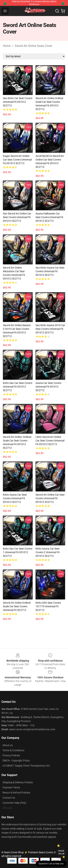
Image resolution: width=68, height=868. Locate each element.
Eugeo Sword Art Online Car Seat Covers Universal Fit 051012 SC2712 (17, 160)
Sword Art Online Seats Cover (33, 46)
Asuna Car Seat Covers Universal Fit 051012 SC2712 (48, 387)
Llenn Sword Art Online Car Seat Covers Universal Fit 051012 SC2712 (50, 441)
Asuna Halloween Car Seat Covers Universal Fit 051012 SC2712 (49, 217)
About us (8, 745)
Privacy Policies (11, 755)
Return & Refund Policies (16, 793)
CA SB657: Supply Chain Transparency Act (26, 766)
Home (7, 46)
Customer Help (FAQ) (14, 803)
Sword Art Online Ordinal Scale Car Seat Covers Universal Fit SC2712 (17, 606)
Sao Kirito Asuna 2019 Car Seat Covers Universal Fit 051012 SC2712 (50, 329)
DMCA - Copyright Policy (16, 761)
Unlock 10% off (61, 852)
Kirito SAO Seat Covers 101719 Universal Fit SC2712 (48, 606)
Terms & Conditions (13, 750)
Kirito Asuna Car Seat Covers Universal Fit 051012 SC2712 (15, 498)
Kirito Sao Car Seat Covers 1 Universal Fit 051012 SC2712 (18, 552)
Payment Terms (11, 787)
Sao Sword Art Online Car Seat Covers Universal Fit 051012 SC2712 (17, 217)
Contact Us (9, 798)
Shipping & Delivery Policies (18, 782)
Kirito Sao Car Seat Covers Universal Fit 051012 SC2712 (18, 387)
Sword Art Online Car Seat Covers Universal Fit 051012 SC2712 (50, 498)
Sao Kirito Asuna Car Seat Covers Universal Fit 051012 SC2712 (50, 271)
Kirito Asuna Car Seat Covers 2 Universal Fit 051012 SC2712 (48, 552)
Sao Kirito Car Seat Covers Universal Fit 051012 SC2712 (18, 102)
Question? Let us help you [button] (51, 864)
